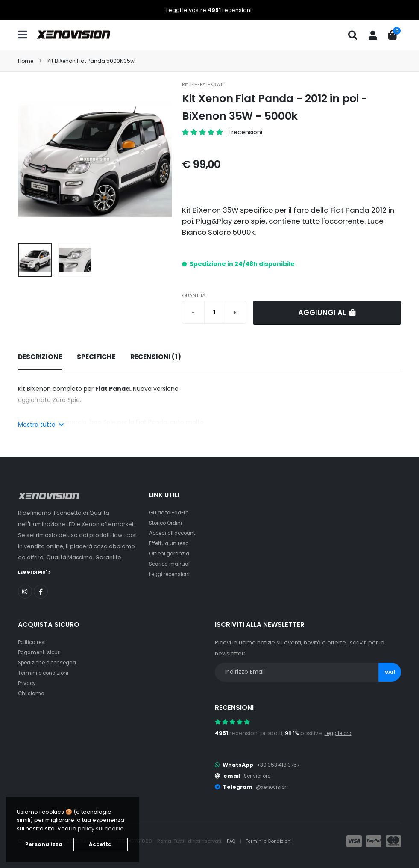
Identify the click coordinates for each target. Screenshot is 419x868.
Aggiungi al (327, 313)
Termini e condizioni (45, 672)
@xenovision (273, 787)
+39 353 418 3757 (280, 764)
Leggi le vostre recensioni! (209, 10)
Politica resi (34, 642)
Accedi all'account (175, 533)
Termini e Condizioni (272, 841)
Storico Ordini (168, 523)
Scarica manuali (172, 564)
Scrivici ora (259, 775)
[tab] (40, 357)
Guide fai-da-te (171, 512)
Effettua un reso (170, 543)
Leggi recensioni (172, 574)
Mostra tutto (41, 425)
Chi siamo (32, 693)
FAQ (232, 841)
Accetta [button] (100, 844)
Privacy (28, 683)
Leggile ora (340, 733)
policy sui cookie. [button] (101, 828)
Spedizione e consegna (51, 662)
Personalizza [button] (44, 844)
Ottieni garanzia (171, 554)
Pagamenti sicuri (41, 652)
